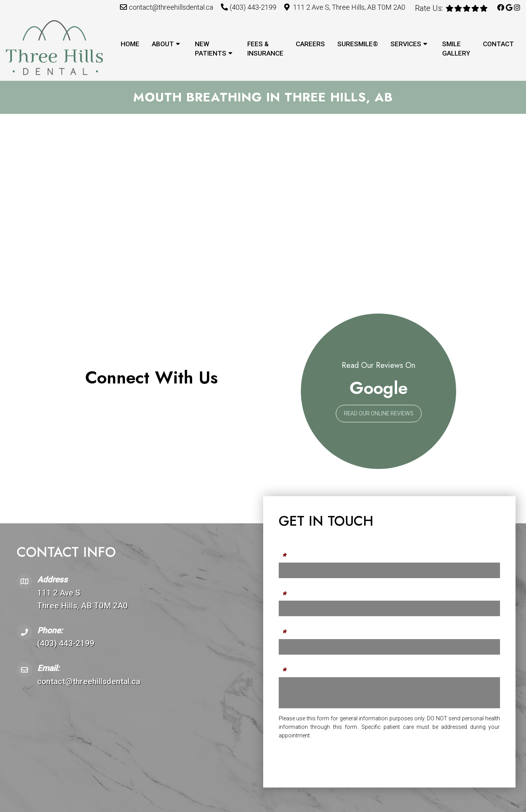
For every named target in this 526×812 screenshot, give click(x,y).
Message (293, 667)
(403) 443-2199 (253, 7)
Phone (289, 591)
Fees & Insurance (265, 49)
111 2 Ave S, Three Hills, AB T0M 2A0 (349, 7)
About (163, 44)
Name (288, 553)
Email (287, 629)
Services (406, 44)
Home (130, 44)
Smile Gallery (456, 49)
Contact (498, 44)
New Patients (211, 49)
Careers (310, 44)
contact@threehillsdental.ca (171, 7)
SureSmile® (358, 44)
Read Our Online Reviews (379, 414)
